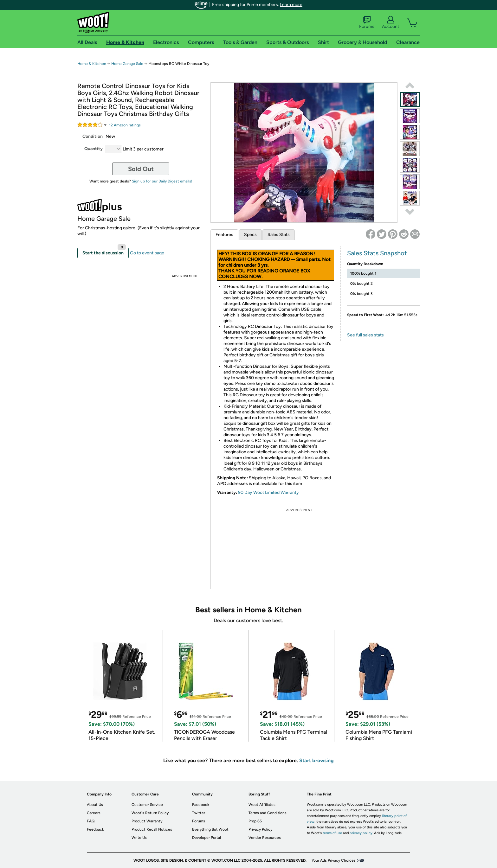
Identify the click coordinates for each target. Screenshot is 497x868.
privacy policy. (361, 833)
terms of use (332, 833)
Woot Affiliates (262, 805)
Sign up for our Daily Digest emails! (162, 181)
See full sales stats (365, 335)
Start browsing (316, 760)
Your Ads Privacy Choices (334, 860)
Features (224, 235)
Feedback (95, 829)
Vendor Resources (265, 838)
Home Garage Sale (127, 64)
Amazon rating (125, 125)
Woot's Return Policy (150, 813)
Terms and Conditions (268, 813)
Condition (93, 136)
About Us (95, 805)
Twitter (199, 813)
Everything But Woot (210, 829)
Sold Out (141, 169)
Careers (94, 813)
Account (390, 22)
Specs (250, 235)
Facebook (201, 805)
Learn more (291, 5)
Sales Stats (279, 235)
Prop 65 (255, 821)
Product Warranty (147, 821)
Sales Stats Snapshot (377, 253)
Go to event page (147, 253)
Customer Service (147, 805)
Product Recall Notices (152, 829)
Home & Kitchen (92, 64)
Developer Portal (207, 838)
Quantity (94, 149)
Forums (367, 22)
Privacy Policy (260, 829)
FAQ (91, 821)
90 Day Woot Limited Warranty (268, 492)
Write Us (139, 838)
